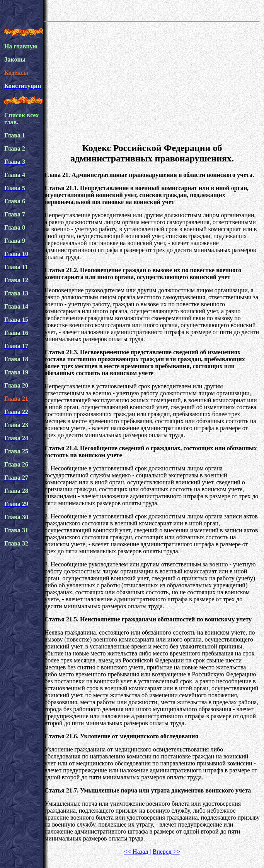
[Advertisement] (152, 81)
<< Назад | (137, 852)
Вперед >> (166, 852)
